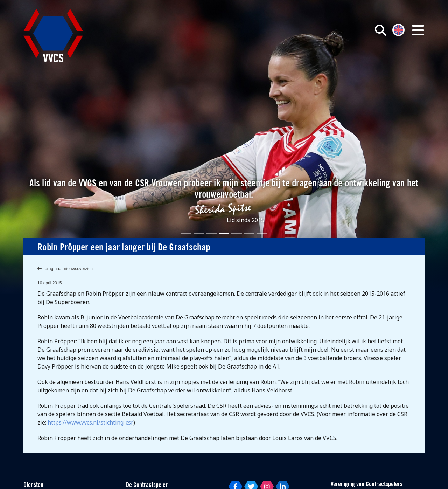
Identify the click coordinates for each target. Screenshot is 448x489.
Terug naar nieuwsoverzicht (66, 269)
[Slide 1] (186, 234)
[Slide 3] (211, 234)
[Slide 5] (237, 234)
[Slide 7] (262, 234)
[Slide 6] (249, 234)
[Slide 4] (224, 234)
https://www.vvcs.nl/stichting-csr (90, 422)
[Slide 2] (199, 234)
